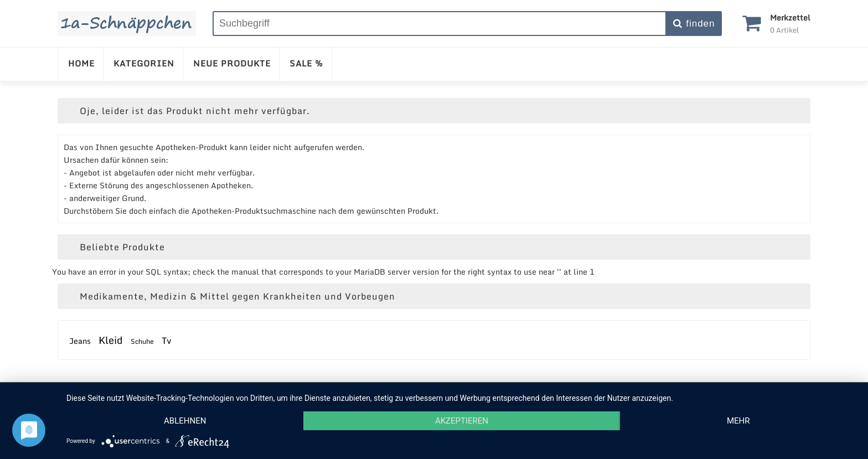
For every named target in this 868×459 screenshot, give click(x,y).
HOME (81, 63)
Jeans (80, 341)
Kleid (111, 340)
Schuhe (142, 341)
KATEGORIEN (144, 63)
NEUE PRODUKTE (232, 63)
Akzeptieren (462, 421)
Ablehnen (185, 421)
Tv (167, 341)
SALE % (306, 63)
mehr (738, 421)
